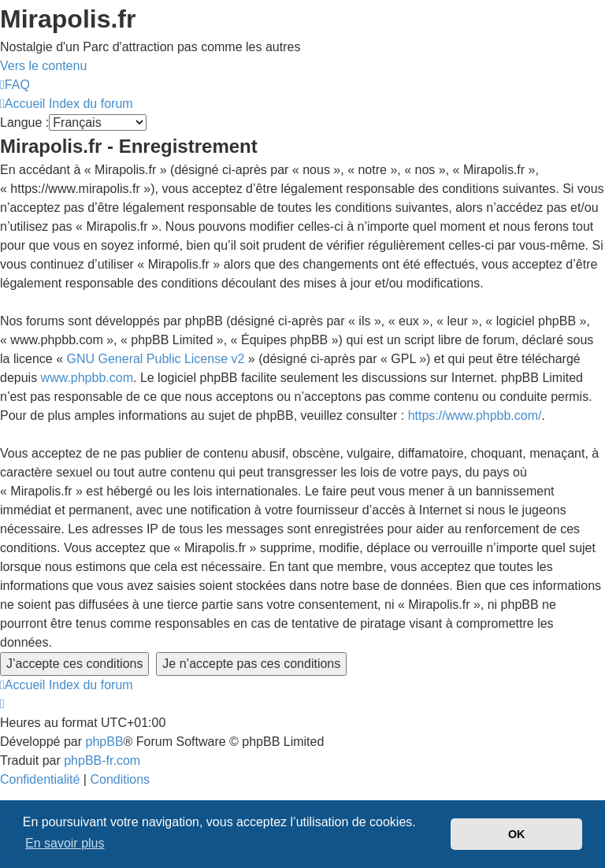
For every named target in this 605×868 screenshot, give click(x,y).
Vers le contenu (43, 66)
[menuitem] (15, 85)
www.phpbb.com (87, 378)
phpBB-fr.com (102, 760)
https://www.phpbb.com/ (475, 415)
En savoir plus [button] (65, 843)
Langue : (24, 122)
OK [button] (517, 834)
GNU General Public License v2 (156, 359)
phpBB (105, 742)
